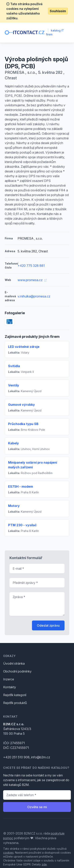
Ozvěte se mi (37, 807)
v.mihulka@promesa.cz (34, 296)
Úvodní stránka (14, 663)
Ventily (14, 385)
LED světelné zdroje (24, 347)
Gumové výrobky (22, 405)
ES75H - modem (21, 486)
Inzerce (9, 679)
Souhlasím (58, 11)
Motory (14, 506)
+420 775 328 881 (31, 266)
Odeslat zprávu (48, 625)
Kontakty (10, 687)
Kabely (14, 443)
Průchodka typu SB (23, 424)
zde (44, 864)
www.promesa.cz (32, 280)
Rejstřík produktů (15, 703)
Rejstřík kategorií (15, 695)
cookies (8, 853)
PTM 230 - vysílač (22, 525)
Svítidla (14, 366)
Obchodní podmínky (17, 671)
